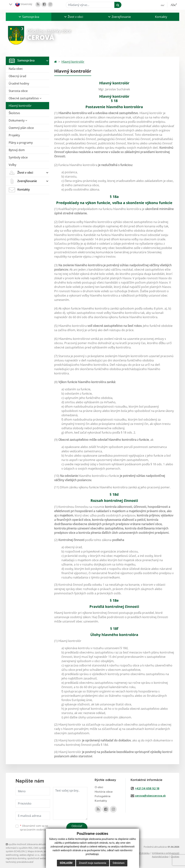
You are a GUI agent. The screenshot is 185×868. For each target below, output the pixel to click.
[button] (29, 17)
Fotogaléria (103, 796)
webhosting (12, 855)
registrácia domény (16, 858)
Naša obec (16, 69)
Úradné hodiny (19, 83)
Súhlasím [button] (66, 863)
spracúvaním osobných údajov (38, 830)
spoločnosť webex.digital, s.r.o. (44, 858)
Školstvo (14, 113)
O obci (99, 787)
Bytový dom (17, 150)
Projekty (14, 135)
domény (45, 855)
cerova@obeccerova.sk (150, 796)
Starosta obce (18, 91)
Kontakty (161, 17)
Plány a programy (21, 143)
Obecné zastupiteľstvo (25, 98)
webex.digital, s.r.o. (30, 855)
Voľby (12, 165)
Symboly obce (18, 157)
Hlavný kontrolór (20, 106)
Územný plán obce (21, 128)
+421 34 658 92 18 (147, 789)
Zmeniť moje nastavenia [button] (93, 863)
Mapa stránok (35, 851)
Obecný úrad (17, 76)
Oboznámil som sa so (38, 828)
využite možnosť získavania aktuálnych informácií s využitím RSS (28, 846)
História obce (104, 792)
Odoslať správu (77, 828)
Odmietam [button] (119, 863)
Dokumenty (18, 120)
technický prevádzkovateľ (20, 862)
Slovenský (24, 4)
